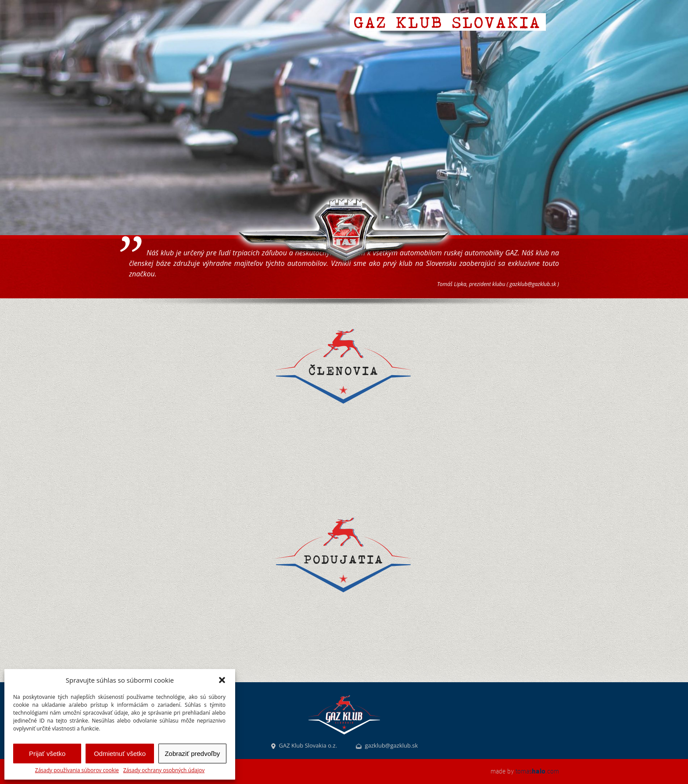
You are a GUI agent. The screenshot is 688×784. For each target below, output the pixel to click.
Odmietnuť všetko (120, 754)
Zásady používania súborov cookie (77, 770)
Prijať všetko (47, 754)
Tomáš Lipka (452, 284)
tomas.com (537, 771)
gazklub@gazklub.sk (533, 284)
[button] (222, 680)
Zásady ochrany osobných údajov (164, 770)
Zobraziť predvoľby (192, 754)
